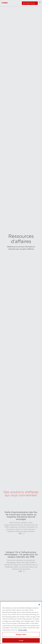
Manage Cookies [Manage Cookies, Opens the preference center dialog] (21, 634)
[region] (21, 623)
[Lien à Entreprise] (5, 2)
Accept (21, 640)
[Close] (39, 605)
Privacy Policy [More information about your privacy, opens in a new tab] (23, 630)
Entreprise (29, 3)
